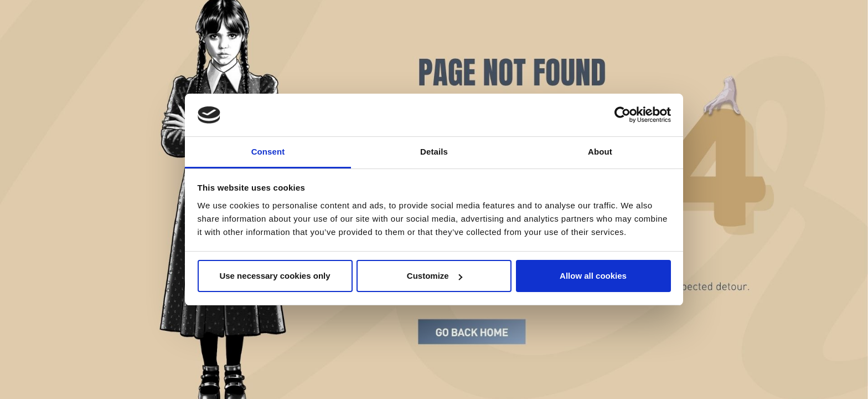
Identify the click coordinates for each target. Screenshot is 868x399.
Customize (435, 276)
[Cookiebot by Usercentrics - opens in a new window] (622, 115)
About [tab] (600, 152)
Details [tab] (434, 152)
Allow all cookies (593, 276)
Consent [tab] (268, 152)
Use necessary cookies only (275, 276)
